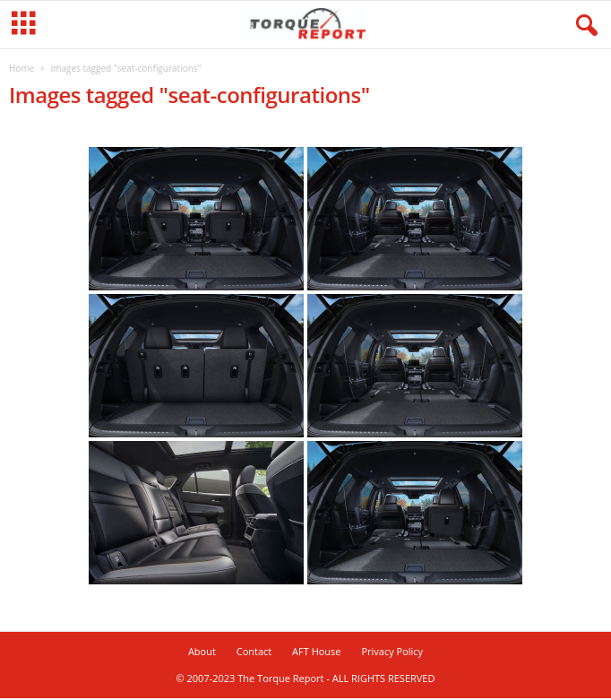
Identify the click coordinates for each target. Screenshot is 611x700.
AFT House (316, 653)
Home (22, 70)
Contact (254, 653)
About (202, 653)
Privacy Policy (392, 653)
